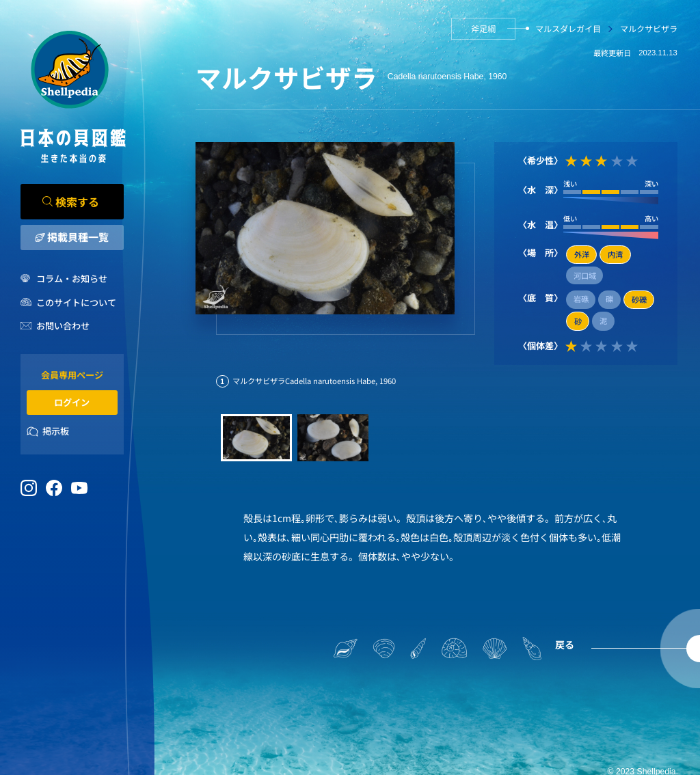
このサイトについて (76, 302)
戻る (565, 644)
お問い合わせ (63, 326)
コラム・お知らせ (72, 278)
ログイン (72, 402)
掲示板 (56, 431)
